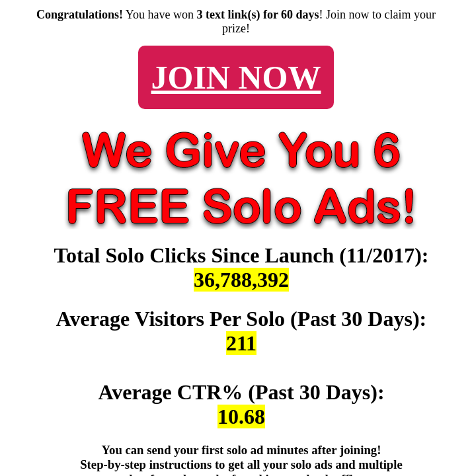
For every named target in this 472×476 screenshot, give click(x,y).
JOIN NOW (236, 77)
